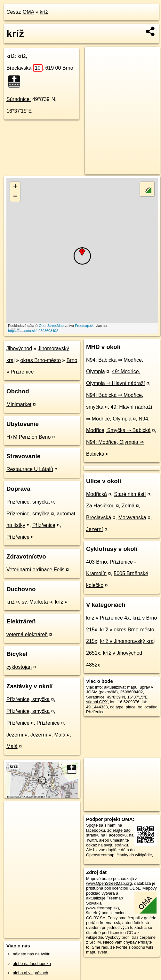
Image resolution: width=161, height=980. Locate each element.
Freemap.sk (84, 326)
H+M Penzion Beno (28, 437)
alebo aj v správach (30, 973)
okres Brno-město (41, 360)
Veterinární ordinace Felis (35, 570)
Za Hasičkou (100, 506)
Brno (72, 360)
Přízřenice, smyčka (28, 502)
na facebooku (104, 828)
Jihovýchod (19, 348)
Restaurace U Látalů (30, 469)
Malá (60, 735)
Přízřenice (22, 372)
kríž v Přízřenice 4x (108, 618)
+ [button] (15, 187)
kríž (44, 12)
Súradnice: (19, 99)
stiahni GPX (97, 702)
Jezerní (15, 735)
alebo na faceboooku (32, 964)
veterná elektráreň (27, 634)
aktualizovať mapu (121, 687)
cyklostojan (19, 667)
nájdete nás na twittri (32, 954)
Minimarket (19, 404)
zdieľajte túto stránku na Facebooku (108, 833)
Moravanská (132, 517)
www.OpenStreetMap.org (109, 883)
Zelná (128, 506)
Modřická (97, 494)
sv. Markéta (35, 602)
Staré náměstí (130, 494)
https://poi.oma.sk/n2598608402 (33, 331)
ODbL (135, 888)
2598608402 (131, 692)
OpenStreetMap (51, 326)
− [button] (15, 197)
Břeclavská (24, 68)
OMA (28, 12)
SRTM (95, 942)
